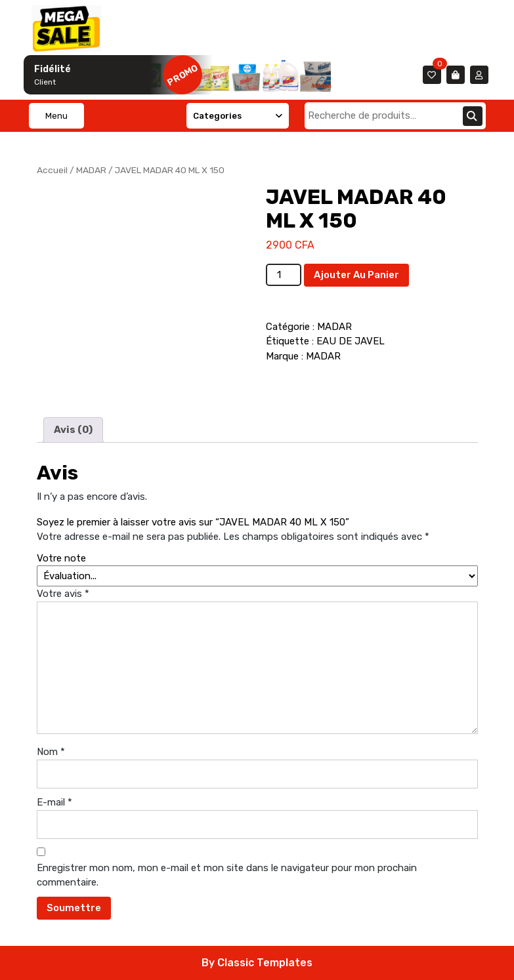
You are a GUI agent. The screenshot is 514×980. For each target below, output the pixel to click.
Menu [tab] (56, 116)
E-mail (54, 802)
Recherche (472, 116)
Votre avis (63, 594)
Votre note (61, 558)
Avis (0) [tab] (73, 430)
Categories (238, 116)
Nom (51, 752)
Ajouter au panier (356, 275)
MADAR (91, 170)
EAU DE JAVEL (351, 341)
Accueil (52, 170)
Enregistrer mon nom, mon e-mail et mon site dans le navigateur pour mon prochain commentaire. (227, 875)
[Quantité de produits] (284, 275)
